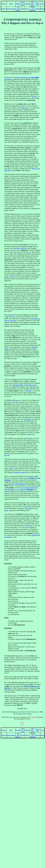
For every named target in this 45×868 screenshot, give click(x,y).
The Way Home (32, 4)
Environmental (11, 9)
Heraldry (18, 4)
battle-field (24, 108)
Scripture (38, 9)
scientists (10, 315)
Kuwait (13, 277)
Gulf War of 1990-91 (20, 248)
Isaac (31, 438)
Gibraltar (27, 4)
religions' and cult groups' (23, 77)
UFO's (11, 4)
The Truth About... (18, 9)
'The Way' (34, 96)
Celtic (42, 4)
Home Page (38, 4)
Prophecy (4, 9)
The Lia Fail (23, 4)
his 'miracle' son (29, 419)
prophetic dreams (20, 472)
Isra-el (7, 455)
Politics (4, 4)
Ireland (42, 9)
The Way (29, 391)
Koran (23, 9)
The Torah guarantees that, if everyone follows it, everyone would (21, 489)
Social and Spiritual (32, 9)
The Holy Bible (18, 385)
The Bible (29, 509)
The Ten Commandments (17, 484)
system (11, 469)
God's (27, 478)
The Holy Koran (31, 385)
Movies (27, 9)
